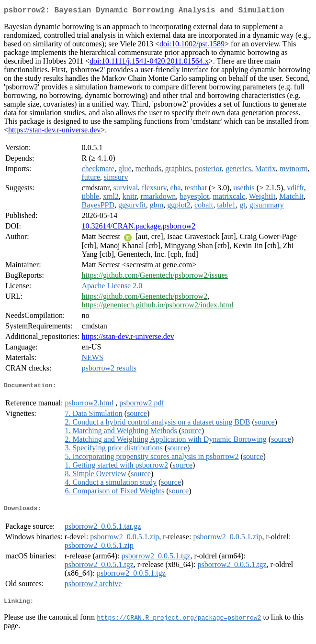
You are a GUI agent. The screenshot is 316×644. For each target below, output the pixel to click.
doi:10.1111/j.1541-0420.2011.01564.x (149, 63)
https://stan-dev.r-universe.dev (54, 132)
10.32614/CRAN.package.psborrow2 (139, 228)
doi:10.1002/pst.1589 (192, 46)
